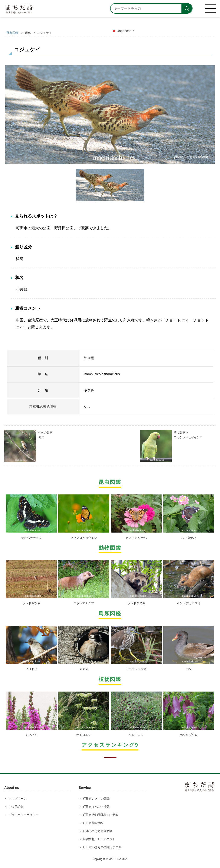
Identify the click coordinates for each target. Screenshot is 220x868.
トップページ (17, 799)
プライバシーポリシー (23, 815)
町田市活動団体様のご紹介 (101, 815)
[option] (110, 116)
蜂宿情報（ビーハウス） (99, 839)
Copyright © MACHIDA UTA (110, 859)
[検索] (187, 8)
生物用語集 (16, 807)
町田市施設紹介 (93, 823)
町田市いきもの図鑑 (96, 799)
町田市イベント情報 (96, 807)
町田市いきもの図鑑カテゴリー (104, 847)
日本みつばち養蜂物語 (98, 831)
